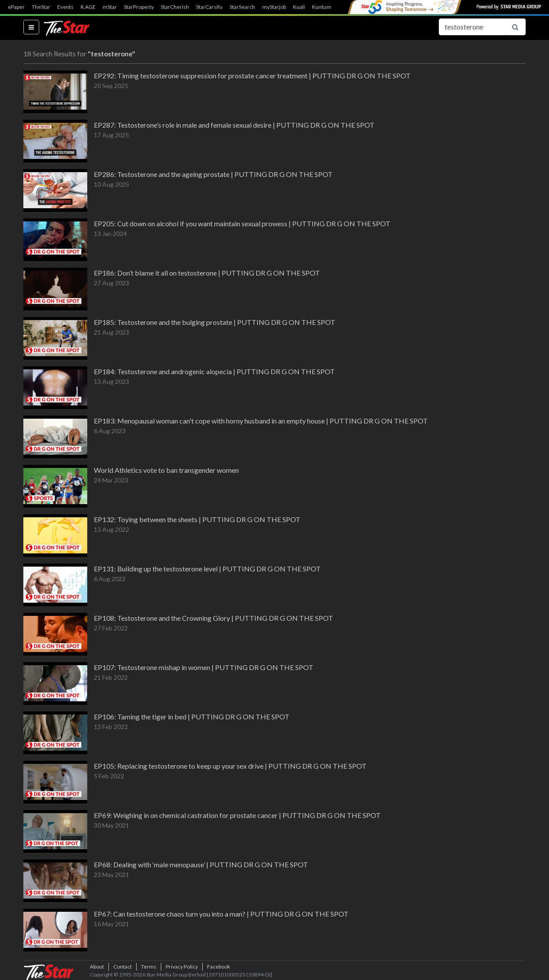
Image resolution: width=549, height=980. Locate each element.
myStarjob (274, 7)
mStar (110, 7)
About (97, 967)
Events (65, 7)
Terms (149, 967)
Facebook (219, 967)
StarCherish (175, 7)
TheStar (41, 7)
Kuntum (322, 7)
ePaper (16, 7)
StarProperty (139, 7)
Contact (122, 967)
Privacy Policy (182, 967)
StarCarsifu (209, 7)
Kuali (299, 7)
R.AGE (88, 7)
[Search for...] (472, 27)
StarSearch (242, 7)
